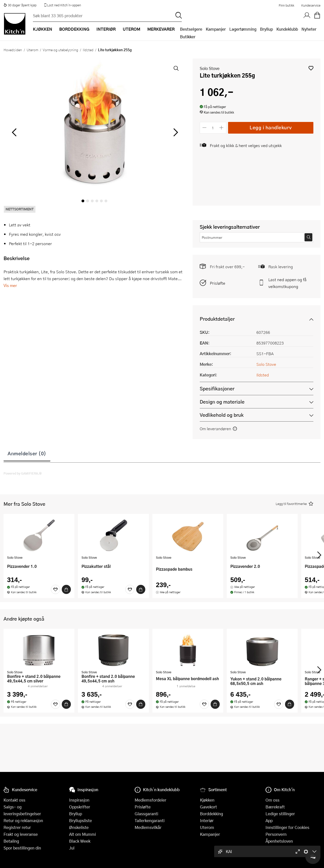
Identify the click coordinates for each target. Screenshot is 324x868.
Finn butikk (286, 5)
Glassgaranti (146, 814)
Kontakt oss (14, 800)
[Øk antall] (221, 128)
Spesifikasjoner (217, 388)
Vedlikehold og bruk (222, 415)
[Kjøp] (66, 589)
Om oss (272, 800)
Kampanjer (216, 29)
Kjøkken (207, 800)
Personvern (276, 834)
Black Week (80, 841)
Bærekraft (275, 807)
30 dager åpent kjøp (20, 5)
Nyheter (309, 29)
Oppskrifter (80, 807)
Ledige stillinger (280, 814)
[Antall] (213, 128)
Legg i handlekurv (271, 127)
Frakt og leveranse (21, 834)
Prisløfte (218, 283)
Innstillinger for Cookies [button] (287, 827)
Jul (72, 848)
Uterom (32, 50)
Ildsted (88, 50)
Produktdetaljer (217, 319)
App (269, 820)
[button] (311, 68)
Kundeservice (311, 5)
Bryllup (266, 29)
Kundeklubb (287, 29)
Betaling (11, 841)
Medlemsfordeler (150, 800)
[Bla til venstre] (14, 132)
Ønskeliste (79, 827)
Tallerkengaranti (150, 820)
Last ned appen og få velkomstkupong (287, 283)
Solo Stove (210, 68)
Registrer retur (17, 827)
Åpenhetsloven (279, 841)
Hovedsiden (13, 50)
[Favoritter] (55, 589)
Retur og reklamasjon (23, 820)
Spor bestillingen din (22, 848)
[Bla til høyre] (175, 132)
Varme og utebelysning (60, 50)
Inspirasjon (79, 800)
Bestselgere (191, 29)
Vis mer (10, 285)
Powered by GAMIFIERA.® (23, 473)
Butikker (188, 37)
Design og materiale (222, 402)
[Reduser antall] (205, 128)
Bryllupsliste (80, 820)
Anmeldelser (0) (27, 453)
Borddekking (211, 814)
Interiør (207, 820)
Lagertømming (243, 29)
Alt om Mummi (83, 834)
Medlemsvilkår (148, 827)
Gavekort (208, 807)
